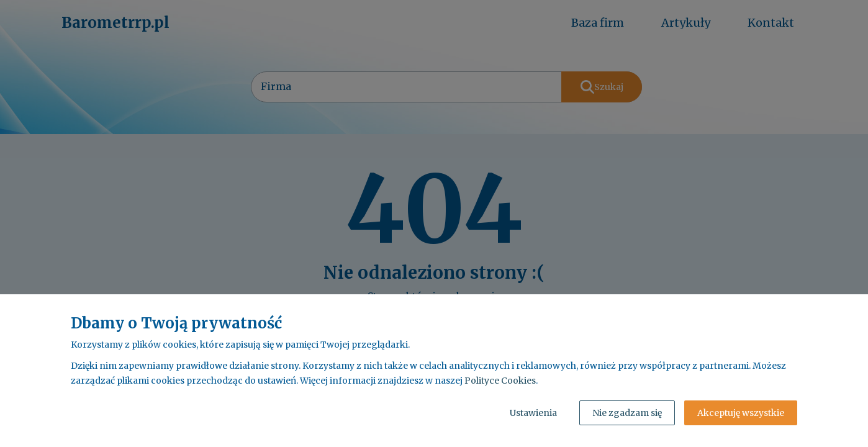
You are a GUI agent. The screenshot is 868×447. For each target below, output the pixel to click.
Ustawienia (533, 413)
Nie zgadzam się (627, 413)
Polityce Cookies (500, 381)
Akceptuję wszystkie (741, 413)
